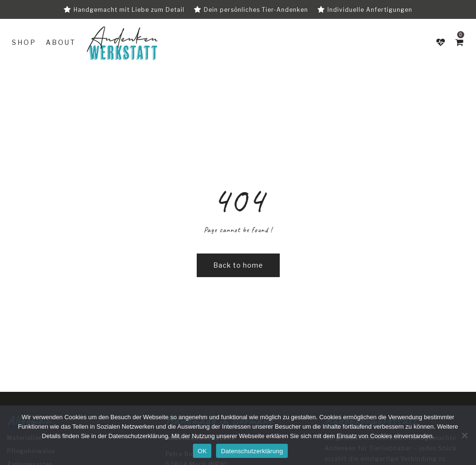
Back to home (238, 265)
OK (202, 451)
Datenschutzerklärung (138, 436)
